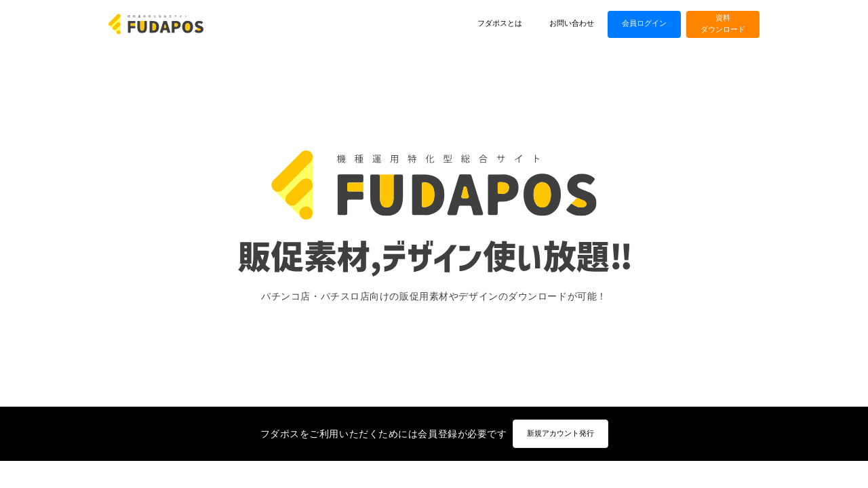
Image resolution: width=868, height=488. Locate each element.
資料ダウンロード (723, 24)
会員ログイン (644, 23)
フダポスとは (500, 23)
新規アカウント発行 (560, 433)
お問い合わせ (572, 23)
